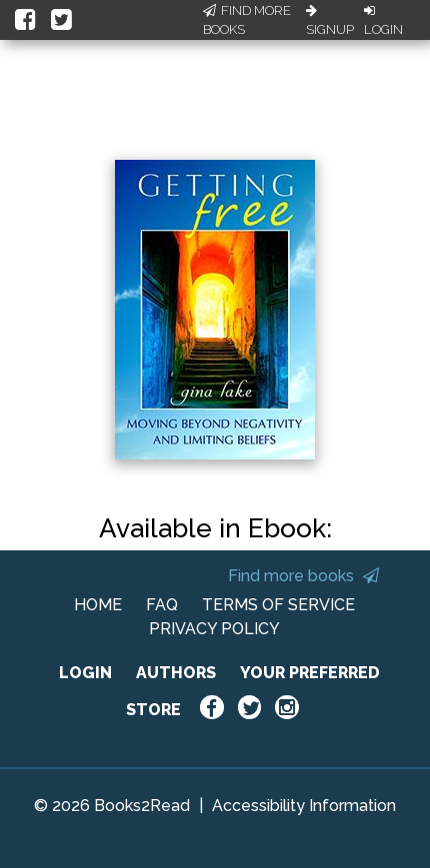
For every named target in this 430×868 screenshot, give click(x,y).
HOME (98, 605)
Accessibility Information (304, 806)
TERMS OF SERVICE (278, 605)
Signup (330, 21)
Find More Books (247, 20)
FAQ (162, 605)
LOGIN (85, 673)
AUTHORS (176, 673)
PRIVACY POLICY (214, 629)
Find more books (303, 576)
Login (383, 21)
